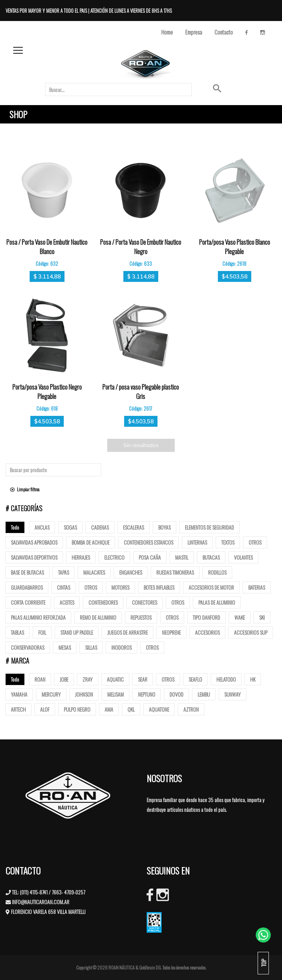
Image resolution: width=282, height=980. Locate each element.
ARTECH (18, 709)
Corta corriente (28, 602)
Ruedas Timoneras (175, 572)
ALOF (45, 709)
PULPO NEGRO (77, 709)
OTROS (168, 679)
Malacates (94, 572)
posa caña (150, 557)
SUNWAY (232, 694)
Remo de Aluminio (98, 617)
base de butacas (27, 572)
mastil (182, 557)
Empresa (194, 32)
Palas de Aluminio (217, 602)
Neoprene (171, 632)
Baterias (257, 587)
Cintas (64, 587)
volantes (243, 557)
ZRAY (88, 679)
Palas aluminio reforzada (38, 617)
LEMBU (204, 694)
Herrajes (81, 557)
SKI (262, 617)
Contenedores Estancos (148, 542)
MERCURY (51, 694)
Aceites (67, 602)
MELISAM (115, 694)
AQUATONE (159, 709)
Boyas (164, 527)
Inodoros (121, 647)
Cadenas (100, 527)
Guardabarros (27, 587)
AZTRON (191, 709)
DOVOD (176, 694)
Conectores (145, 602)
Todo (15, 527)
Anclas (42, 527)
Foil (42, 632)
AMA (109, 709)
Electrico (114, 557)
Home (167, 32)
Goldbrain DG (150, 967)
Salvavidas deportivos (34, 557)
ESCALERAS (133, 527)
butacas (211, 557)
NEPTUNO (147, 694)
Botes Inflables (159, 587)
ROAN (40, 679)
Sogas (70, 527)
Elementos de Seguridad (209, 527)
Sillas (91, 647)
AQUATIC (115, 679)
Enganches (131, 572)
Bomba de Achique (91, 542)
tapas (64, 572)
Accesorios (207, 632)
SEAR (143, 679)
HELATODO (226, 679)
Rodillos (217, 572)
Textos (228, 542)
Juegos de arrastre (127, 632)
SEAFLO (195, 679)
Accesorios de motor (211, 587)
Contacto (224, 32)
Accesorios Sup (251, 632)
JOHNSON (84, 694)
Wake (240, 617)
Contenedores (103, 602)
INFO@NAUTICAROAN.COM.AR (41, 902)
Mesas (65, 647)
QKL (131, 709)
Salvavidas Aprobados (34, 542)
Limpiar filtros (25, 489)
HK (253, 679)
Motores (120, 587)
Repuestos (141, 617)
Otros (255, 542)
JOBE (64, 679)
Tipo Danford (206, 617)
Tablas (17, 632)
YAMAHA (19, 694)
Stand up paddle (77, 632)
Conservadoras (28, 647)
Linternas (197, 542)
